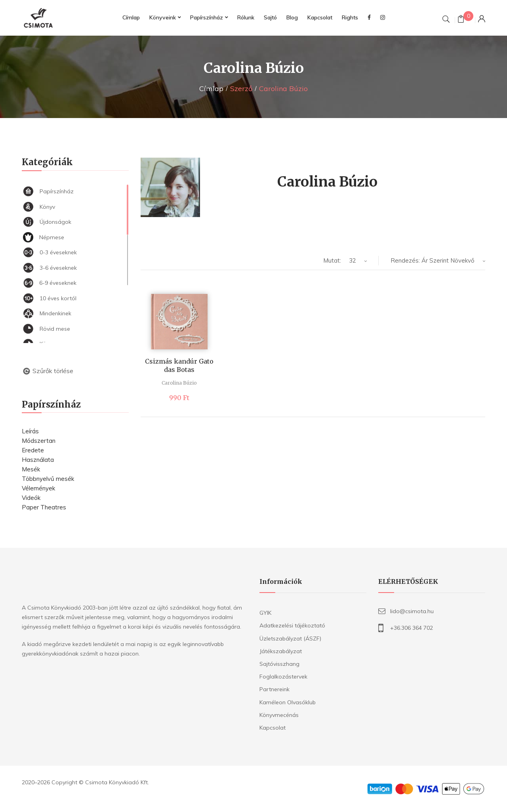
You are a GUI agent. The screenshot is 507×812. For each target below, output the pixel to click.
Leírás (30, 431)
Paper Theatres (44, 507)
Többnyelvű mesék (48, 479)
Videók (31, 498)
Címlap (211, 89)
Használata (38, 460)
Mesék (31, 469)
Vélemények (38, 488)
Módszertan (39, 441)
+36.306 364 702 (412, 628)
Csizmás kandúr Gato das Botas (179, 365)
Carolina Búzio (179, 383)
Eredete (33, 450)
